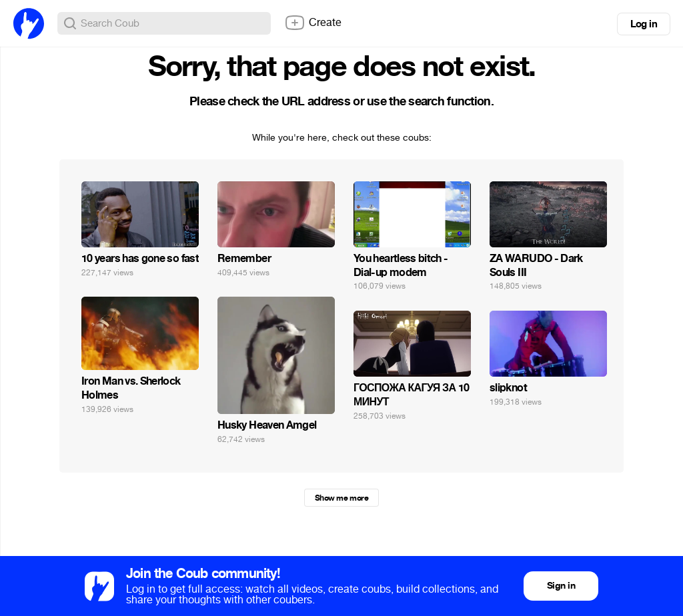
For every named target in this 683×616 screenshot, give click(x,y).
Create (313, 23)
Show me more (341, 498)
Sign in (561, 586)
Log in (644, 24)
